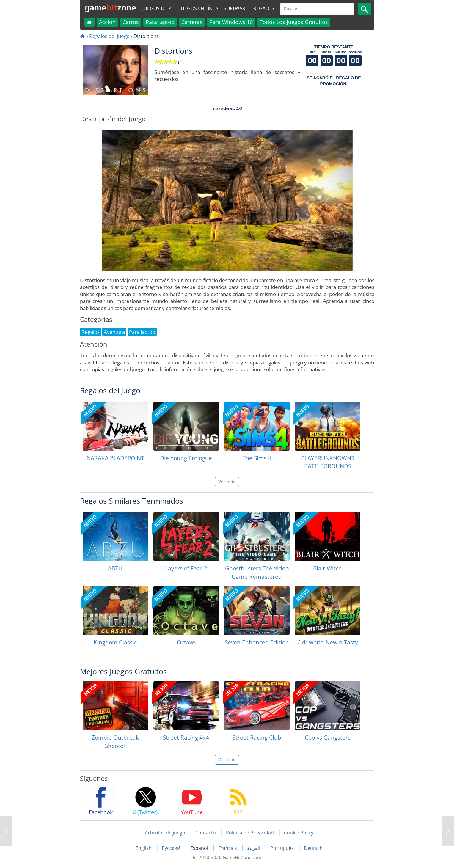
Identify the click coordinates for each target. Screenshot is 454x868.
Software (236, 8)
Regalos (264, 8)
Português (283, 848)
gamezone (110, 7)
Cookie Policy (299, 833)
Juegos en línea (199, 8)
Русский (172, 848)
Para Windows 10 (231, 22)
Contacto (206, 833)
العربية (254, 848)
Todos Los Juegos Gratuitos (294, 22)
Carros (131, 22)
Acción (107, 22)
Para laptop (160, 22)
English (144, 848)
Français (228, 848)
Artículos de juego (165, 833)
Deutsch (313, 848)
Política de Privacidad (250, 833)
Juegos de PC (158, 8)
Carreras (192, 22)
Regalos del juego (109, 36)
